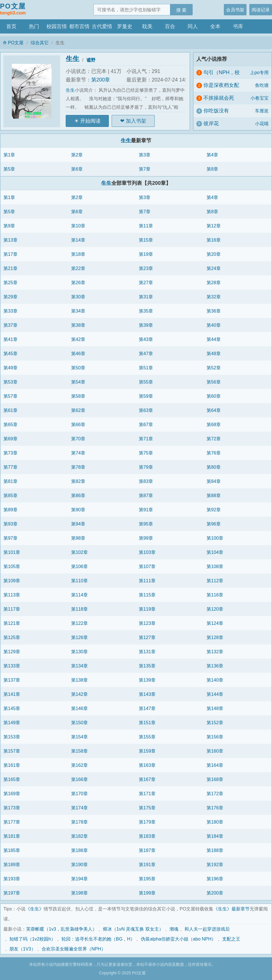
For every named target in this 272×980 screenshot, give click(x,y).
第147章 (147, 708)
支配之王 (231, 939)
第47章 (146, 353)
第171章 (147, 793)
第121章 (12, 623)
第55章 (146, 382)
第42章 (78, 339)
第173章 (12, 808)
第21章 (10, 268)
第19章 (146, 254)
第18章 (78, 254)
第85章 (10, 495)
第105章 (12, 566)
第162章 (79, 765)
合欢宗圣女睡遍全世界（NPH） (74, 949)
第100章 (215, 538)
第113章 (12, 595)
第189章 (12, 864)
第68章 (214, 424)
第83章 (146, 481)
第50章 (78, 368)
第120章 (215, 609)
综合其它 (40, 43)
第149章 (12, 723)
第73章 (10, 453)
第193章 (12, 879)
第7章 (145, 169)
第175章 (147, 808)
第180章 (215, 822)
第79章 (146, 467)
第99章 (146, 538)
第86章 (78, 495)
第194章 (79, 879)
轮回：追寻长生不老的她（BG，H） (98, 939)
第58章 (78, 396)
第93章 (10, 524)
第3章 (145, 155)
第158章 (79, 751)
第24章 (214, 268)
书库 (238, 26)
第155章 (147, 737)
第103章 (147, 552)
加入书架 (136, 121)
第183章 (147, 836)
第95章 (146, 524)
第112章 (215, 581)
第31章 (146, 297)
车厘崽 (262, 111)
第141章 (12, 694)
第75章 (146, 453)
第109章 (12, 581)
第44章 (214, 339)
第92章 (214, 510)
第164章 (215, 765)
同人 (193, 26)
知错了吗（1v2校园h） (32, 939)
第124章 (215, 623)
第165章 (12, 779)
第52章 (214, 368)
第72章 (214, 439)
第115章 (147, 595)
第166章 (79, 779)
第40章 (214, 325)
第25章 (10, 282)
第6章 (77, 169)
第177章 (12, 822)
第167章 (147, 779)
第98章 (78, 538)
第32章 (214, 297)
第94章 (78, 524)
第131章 (147, 652)
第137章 (12, 680)
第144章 (215, 694)
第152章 (215, 723)
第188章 (215, 850)
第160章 (215, 751)
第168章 (215, 779)
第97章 (10, 538)
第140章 (215, 680)
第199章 (147, 893)
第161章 (12, 765)
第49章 (10, 368)
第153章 (12, 737)
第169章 (12, 793)
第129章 (12, 652)
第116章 (215, 595)
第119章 (147, 609)
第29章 (10, 297)
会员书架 (235, 10)
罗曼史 (125, 26)
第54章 (78, 382)
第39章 (146, 325)
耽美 (147, 26)
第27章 (146, 282)
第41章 (10, 339)
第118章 (79, 609)
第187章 (147, 850)
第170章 (79, 793)
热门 (34, 26)
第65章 (10, 424)
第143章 (147, 694)
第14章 (78, 240)
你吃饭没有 (216, 111)
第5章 (9, 169)
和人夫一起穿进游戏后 (207, 929)
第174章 (79, 808)
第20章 (214, 254)
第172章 (215, 793)
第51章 (146, 368)
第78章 (78, 467)
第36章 (214, 311)
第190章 (79, 864)
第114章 (79, 595)
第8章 (212, 169)
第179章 (147, 822)
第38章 (78, 325)
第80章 (214, 467)
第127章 (147, 637)
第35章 (146, 311)
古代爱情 (102, 26)
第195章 (147, 879)
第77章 (10, 467)
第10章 (78, 226)
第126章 (79, 637)
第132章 (215, 652)
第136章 (215, 666)
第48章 (214, 353)
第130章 (79, 652)
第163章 (147, 765)
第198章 (79, 893)
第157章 (12, 751)
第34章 (78, 311)
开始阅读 (90, 121)
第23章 (146, 268)
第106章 (79, 566)
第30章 (78, 297)
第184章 (215, 836)
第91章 (146, 510)
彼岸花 (211, 123)
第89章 (10, 510)
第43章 (146, 339)
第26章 (78, 282)
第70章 (78, 439)
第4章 (212, 155)
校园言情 (57, 26)
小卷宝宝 (260, 98)
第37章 (10, 325)
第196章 (215, 879)
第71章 (146, 439)
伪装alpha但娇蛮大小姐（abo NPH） (178, 939)
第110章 (79, 581)
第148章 (215, 708)
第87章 (146, 495)
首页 (11, 26)
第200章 (101, 80)
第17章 (10, 254)
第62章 (78, 410)
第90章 (78, 510)
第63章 (146, 410)
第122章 (79, 623)
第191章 (147, 864)
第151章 (147, 723)
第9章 (9, 226)
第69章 (10, 439)
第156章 (215, 737)
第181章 (12, 836)
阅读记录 (261, 10)
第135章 (147, 666)
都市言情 (79, 26)
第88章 (214, 495)
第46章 (78, 353)
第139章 (147, 680)
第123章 (147, 623)
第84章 (214, 481)
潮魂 (174, 929)
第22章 (78, 268)
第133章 (12, 666)
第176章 (215, 808)
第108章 (215, 566)
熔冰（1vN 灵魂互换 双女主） (133, 929)
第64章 (214, 410)
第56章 (214, 382)
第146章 (79, 708)
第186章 (79, 850)
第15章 (146, 240)
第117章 (12, 609)
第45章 (10, 353)
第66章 (78, 424)
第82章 (78, 481)
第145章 (12, 708)
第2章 (77, 155)
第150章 (79, 723)
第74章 (78, 453)
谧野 (91, 60)
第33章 (10, 311)
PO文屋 (13, 9)
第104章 (215, 552)
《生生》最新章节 (231, 909)
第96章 (214, 524)
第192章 (215, 864)
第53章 (10, 382)
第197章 (12, 893)
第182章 (79, 836)
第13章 (10, 240)
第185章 (12, 850)
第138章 (79, 680)
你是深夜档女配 (221, 85)
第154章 (79, 737)
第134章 (79, 666)
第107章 (147, 566)
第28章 (214, 282)
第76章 (214, 453)
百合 (170, 26)
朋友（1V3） (23, 949)
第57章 (10, 396)
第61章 (10, 410)
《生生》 (35, 909)
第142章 (79, 694)
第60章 (214, 396)
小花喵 (262, 123)
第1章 (9, 155)
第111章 (147, 581)
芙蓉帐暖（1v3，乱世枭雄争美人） (61, 929)
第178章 (79, 822)
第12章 (214, 226)
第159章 (147, 751)
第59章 (146, 396)
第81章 (10, 481)
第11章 (146, 226)
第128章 (215, 637)
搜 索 (181, 10)
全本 (215, 26)
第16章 (214, 240)
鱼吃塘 (262, 85)
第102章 (79, 552)
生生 (73, 59)
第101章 (12, 552)
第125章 (12, 637)
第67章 (146, 424)
